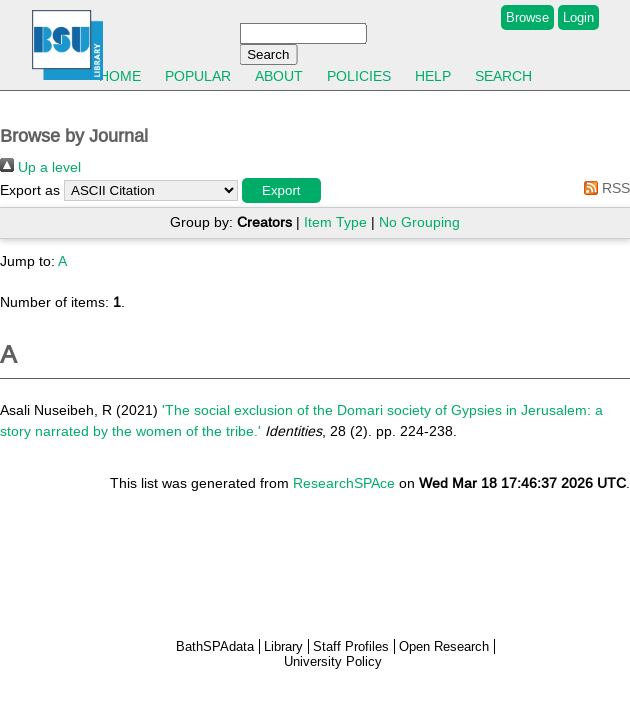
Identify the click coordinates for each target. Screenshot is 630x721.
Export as (30, 190)
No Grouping (419, 222)
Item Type (335, 222)
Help (433, 76)
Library (283, 646)
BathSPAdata (215, 646)
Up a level (40, 167)
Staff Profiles (351, 646)
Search (503, 76)
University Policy (333, 661)
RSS (603, 188)
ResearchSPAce (344, 483)
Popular (198, 76)
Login (578, 17)
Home (120, 76)
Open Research (444, 646)
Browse (527, 17)
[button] (281, 190)
